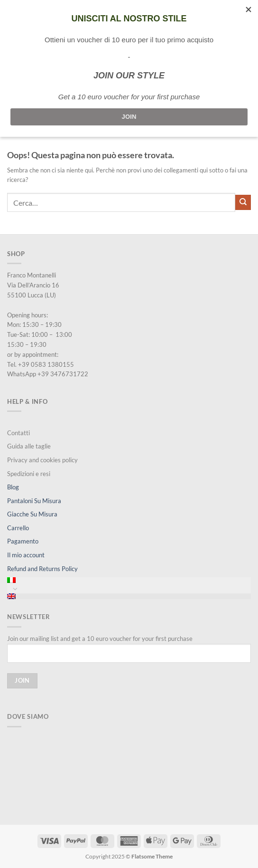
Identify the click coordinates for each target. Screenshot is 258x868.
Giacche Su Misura (32, 514)
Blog (13, 487)
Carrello (18, 528)
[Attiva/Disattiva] (15, 589)
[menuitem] (129, 580)
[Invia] (243, 202)
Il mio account (26, 555)
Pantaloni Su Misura (34, 501)
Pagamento (23, 541)
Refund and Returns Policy (42, 569)
